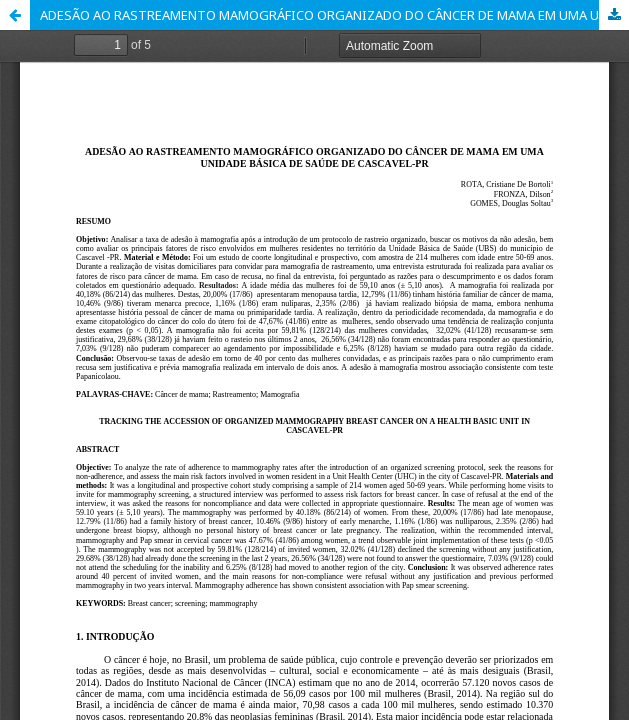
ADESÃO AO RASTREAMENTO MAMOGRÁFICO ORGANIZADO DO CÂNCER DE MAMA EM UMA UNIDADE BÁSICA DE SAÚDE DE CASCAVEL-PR (334, 15)
